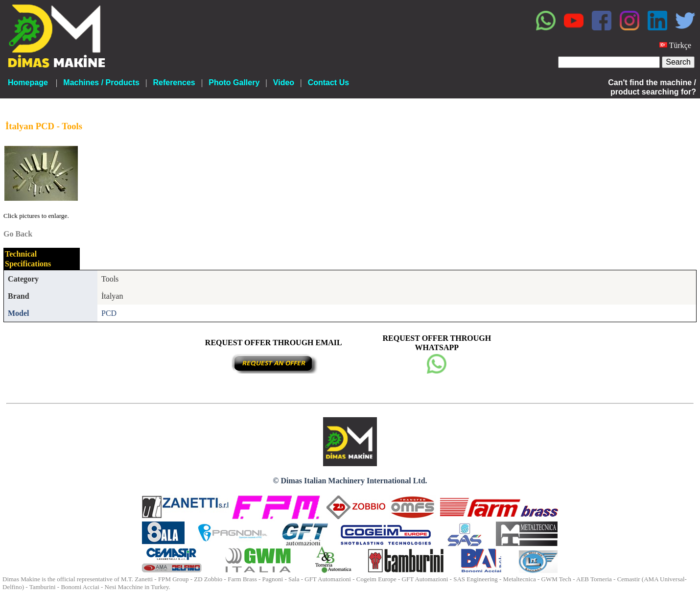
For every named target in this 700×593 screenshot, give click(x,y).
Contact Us (328, 83)
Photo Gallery (234, 83)
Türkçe (680, 45)
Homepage (28, 83)
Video (284, 83)
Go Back (18, 234)
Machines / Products (101, 83)
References (174, 83)
